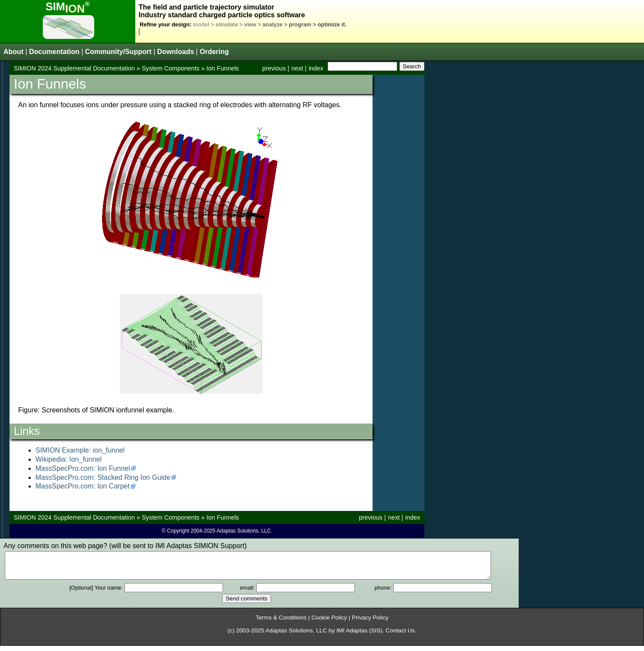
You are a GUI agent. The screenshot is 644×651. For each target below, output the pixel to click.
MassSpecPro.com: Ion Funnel (83, 468)
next (297, 68)
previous (274, 68)
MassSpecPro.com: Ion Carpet (83, 486)
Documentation (54, 52)
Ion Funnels (223, 68)
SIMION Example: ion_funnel (80, 450)
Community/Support (118, 52)
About (13, 52)
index (316, 68)
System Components (171, 68)
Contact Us (400, 636)
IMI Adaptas (352, 636)
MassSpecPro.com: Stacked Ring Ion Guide (103, 477)
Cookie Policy (329, 623)
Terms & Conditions (281, 623)
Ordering (214, 52)
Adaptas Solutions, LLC (296, 636)
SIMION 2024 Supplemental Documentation (74, 68)
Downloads (176, 52)
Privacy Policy (370, 623)
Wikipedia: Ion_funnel (69, 459)
